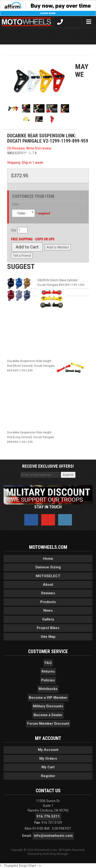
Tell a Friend (22, 256)
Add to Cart (27, 247)
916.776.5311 (48, 816)
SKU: (11, 153)
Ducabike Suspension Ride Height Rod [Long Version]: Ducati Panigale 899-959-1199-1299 (31, 437)
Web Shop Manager (56, 854)
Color (16, 204)
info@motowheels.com (53, 836)
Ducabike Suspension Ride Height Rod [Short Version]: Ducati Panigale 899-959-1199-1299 (31, 366)
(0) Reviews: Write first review (29, 148)
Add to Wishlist (58, 247)
